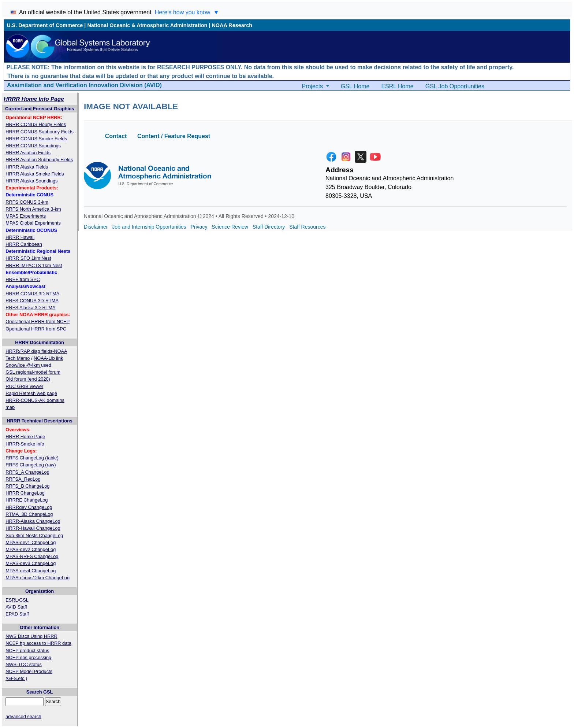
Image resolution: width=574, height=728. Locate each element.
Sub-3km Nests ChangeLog (34, 535)
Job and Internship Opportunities (149, 227)
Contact (116, 136)
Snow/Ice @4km (23, 365)
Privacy (199, 227)
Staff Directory (269, 227)
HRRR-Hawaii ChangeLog (33, 528)
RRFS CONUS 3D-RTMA (32, 301)
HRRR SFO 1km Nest (28, 258)
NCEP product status (27, 651)
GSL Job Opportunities (455, 86)
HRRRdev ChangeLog (29, 507)
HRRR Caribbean (24, 244)
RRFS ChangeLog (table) (32, 458)
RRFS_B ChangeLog (27, 486)
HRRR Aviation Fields (28, 153)
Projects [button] (313, 86)
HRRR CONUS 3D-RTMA (32, 294)
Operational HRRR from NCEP (38, 321)
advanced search (23, 716)
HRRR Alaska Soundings (31, 181)
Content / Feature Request (174, 136)
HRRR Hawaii (20, 237)
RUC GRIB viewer (24, 386)
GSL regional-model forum (33, 372)
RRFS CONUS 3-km (27, 202)
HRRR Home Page (25, 437)
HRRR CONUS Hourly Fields (36, 124)
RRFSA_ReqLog (23, 479)
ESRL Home (397, 86)
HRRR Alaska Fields (27, 167)
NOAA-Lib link (48, 358)
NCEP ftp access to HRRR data (38, 643)
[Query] (25, 701)
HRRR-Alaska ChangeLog (33, 521)
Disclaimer (96, 227)
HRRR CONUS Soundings (33, 146)
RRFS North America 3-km (33, 209)
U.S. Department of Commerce (45, 25)
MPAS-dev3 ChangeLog (31, 563)
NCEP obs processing (28, 657)
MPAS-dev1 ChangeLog (31, 542)
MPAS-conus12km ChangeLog (38, 578)
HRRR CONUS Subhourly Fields (40, 132)
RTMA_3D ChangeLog (29, 514)
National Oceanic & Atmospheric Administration (147, 25)
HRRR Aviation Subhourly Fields (39, 160)
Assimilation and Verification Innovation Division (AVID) (84, 85)
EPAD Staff (17, 614)
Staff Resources (307, 227)
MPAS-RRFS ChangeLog (32, 556)
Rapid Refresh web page (31, 393)
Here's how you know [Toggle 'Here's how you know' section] (187, 12)
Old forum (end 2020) (28, 379)
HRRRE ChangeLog (27, 500)
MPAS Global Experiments (33, 223)
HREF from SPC (23, 279)
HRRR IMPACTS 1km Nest (34, 265)
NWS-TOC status (24, 664)
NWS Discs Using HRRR (31, 636)
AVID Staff (16, 607)
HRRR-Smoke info (25, 444)
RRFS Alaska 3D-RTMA (30, 308)
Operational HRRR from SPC (36, 329)
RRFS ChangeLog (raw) (31, 465)
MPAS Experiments (26, 216)
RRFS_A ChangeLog (27, 472)
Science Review (230, 227)
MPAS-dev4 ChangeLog (31, 571)
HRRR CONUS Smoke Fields (36, 139)
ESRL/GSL (17, 600)
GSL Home (355, 86)
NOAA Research (232, 25)
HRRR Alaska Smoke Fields (35, 174)
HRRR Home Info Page (34, 99)
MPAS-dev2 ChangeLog (31, 549)
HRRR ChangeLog (25, 493)
